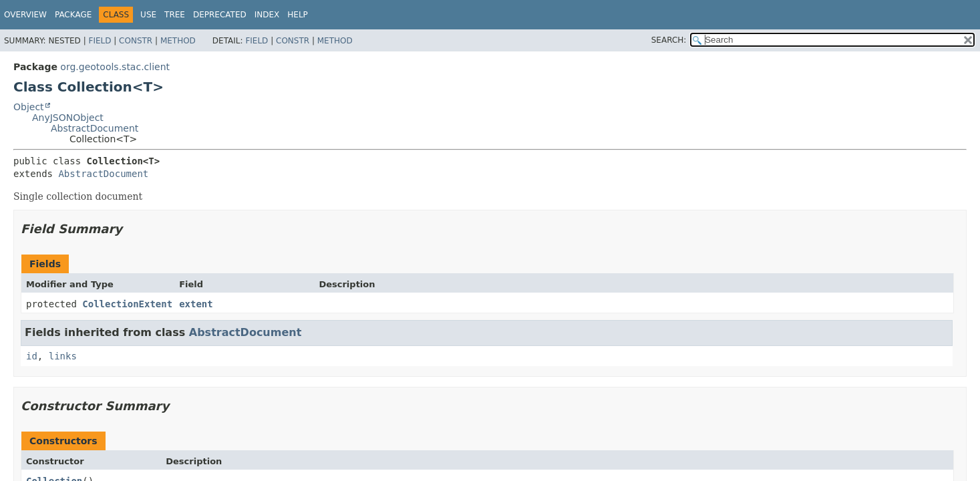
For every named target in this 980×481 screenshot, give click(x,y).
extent (196, 304)
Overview (25, 15)
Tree (175, 15)
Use (148, 15)
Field (100, 41)
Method (178, 41)
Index (267, 15)
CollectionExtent (127, 304)
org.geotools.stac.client (115, 67)
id (32, 356)
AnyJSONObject (68, 118)
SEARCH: (669, 40)
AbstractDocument (95, 128)
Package (73, 15)
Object (29, 107)
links (63, 356)
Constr (136, 41)
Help (298, 15)
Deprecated (220, 15)
